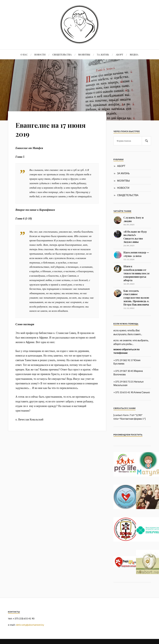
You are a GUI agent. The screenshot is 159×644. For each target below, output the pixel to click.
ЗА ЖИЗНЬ (103, 54)
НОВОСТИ (40, 54)
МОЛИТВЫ (84, 54)
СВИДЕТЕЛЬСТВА (62, 54)
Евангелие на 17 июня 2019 (51, 129)
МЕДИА (134, 54)
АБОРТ (119, 54)
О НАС (24, 54)
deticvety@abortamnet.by (30, 625)
